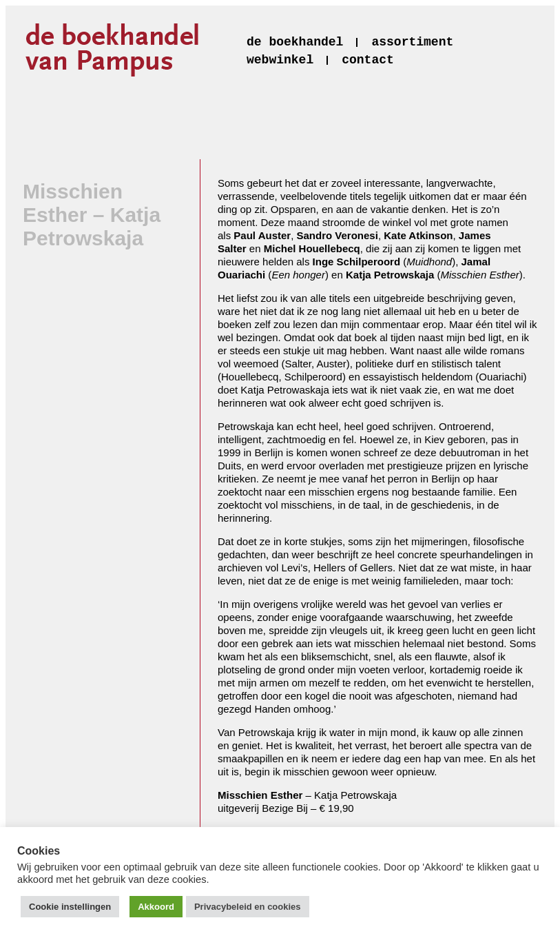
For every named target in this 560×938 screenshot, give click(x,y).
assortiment (412, 42)
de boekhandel (295, 42)
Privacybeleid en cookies (248, 907)
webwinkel (280, 60)
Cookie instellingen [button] (70, 907)
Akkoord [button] (156, 907)
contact (368, 60)
